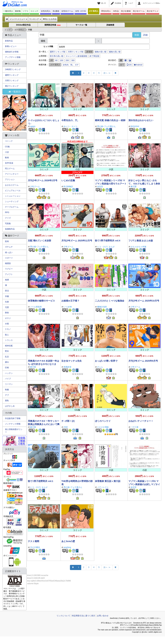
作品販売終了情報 (13, 418)
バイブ (8, 379)
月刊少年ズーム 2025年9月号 (143, 361)
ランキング (35, 19)
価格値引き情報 (12, 52)
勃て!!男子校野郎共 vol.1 (41, 481)
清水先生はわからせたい (141, 120)
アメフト (9, 274)
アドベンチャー (12, 174)
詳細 (145, 35)
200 (67, 60)
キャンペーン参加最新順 (77, 56)
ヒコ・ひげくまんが (106, 247)
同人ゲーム (10, 169)
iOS (129, 65)
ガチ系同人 (94, 11)
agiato (33, 126)
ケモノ (8, 329)
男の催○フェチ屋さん (106, 126)
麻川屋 (134, 187)
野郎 (7, 313)
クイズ (8, 218)
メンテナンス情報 (13, 424)
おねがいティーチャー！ (141, 421)
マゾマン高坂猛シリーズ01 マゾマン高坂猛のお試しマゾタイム (144, 484)
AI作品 (116, 11)
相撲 (7, 280)
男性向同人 (106, 11)
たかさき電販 (103, 427)
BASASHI (135, 126)
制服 (7, 390)
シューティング (12, 201)
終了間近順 (94, 56)
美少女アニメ (153, 11)
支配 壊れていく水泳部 (39, 241)
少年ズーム (35, 187)
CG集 (7, 147)
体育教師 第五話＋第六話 (108, 481)
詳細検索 (110, 25)
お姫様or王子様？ (70, 301)
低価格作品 (10, 229)
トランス (9, 340)
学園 (7, 296)
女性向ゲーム (67, 11)
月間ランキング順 (76, 52)
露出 (7, 362)
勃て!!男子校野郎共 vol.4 (108, 241)
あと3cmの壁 (68, 541)
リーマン (9, 384)
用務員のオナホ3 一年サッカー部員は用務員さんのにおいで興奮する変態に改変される (44, 424)
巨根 (7, 368)
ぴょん (100, 367)
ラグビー (9, 269)
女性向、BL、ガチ (71, 65)
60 (56, 60)
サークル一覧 (81, 25)
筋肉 (7, 241)
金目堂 (100, 187)
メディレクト (103, 487)
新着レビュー (11, 46)
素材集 (18, 11)
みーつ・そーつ (70, 126)
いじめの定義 (68, 180)
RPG (7, 212)
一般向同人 (8, 11)
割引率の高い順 (57, 56)
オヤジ (8, 318)
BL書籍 (56, 11)
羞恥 (7, 401)
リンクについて (63, 616)
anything (67, 547)
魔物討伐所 (102, 307)
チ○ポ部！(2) (68, 421)
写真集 (8, 224)
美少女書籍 (126, 11)
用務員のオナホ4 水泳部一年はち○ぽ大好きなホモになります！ (44, 364)
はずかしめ (10, 406)
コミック (34, 11)
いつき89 (68, 307)
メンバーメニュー (18, 19)
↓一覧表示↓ (15, 92)
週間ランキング (12, 75)
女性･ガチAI (80, 11)
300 (73, 60)
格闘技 (8, 263)
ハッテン (9, 373)
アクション (10, 179)
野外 (7, 351)
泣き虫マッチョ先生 (72, 361)
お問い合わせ (103, 616)
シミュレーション (13, 196)
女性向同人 (46, 11)
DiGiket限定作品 (23, 25)
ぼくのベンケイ (103, 421)
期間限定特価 (53, 25)
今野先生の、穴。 (70, 120)
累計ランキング (12, 86)
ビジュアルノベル (13, 191)
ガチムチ (9, 247)
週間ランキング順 (58, 52)
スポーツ (9, 258)
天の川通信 (35, 547)
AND (66, 427)
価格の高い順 (115, 52)
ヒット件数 (48, 46)
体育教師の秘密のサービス (41, 301)
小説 (7, 152)
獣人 (7, 335)
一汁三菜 (135, 427)
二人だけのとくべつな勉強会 (110, 301)
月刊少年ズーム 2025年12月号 (77, 241)
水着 (7, 324)
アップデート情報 (13, 57)
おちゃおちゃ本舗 (138, 247)
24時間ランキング (13, 69)
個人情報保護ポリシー (14, 431)
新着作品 (9, 41)
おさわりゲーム (12, 185)
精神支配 (9, 346)
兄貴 (7, 307)
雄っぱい (9, 252)
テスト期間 (34, 541)
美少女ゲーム (139, 11)
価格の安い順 (101, 52)
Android (138, 65)
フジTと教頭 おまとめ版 (141, 241)
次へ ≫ (107, 73)
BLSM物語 (68, 187)
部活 (7, 291)
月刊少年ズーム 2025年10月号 (144, 301)
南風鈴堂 (68, 367)
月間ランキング (12, 81)
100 (62, 60)
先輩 (7, 302)
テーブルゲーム (12, 207)
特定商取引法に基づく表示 (83, 616)
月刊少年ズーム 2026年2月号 (43, 180)
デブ (7, 395)
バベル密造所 (36, 307)
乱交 (7, 357)
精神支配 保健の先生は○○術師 (110, 120)
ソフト (26, 11)
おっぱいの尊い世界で (106, 361)
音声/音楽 (9, 163)
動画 (7, 158)
